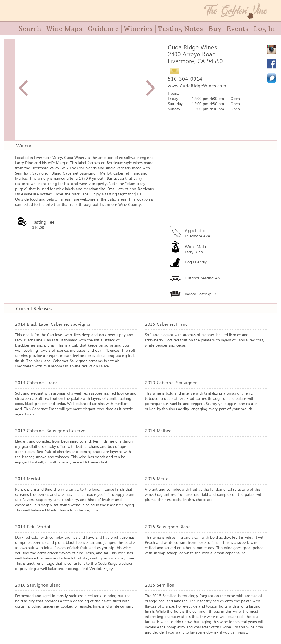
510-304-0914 (185, 79)
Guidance (103, 29)
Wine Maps (65, 29)
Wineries (138, 29)
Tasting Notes (181, 29)
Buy (215, 29)
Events (238, 29)
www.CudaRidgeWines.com (197, 85)
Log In (264, 29)
